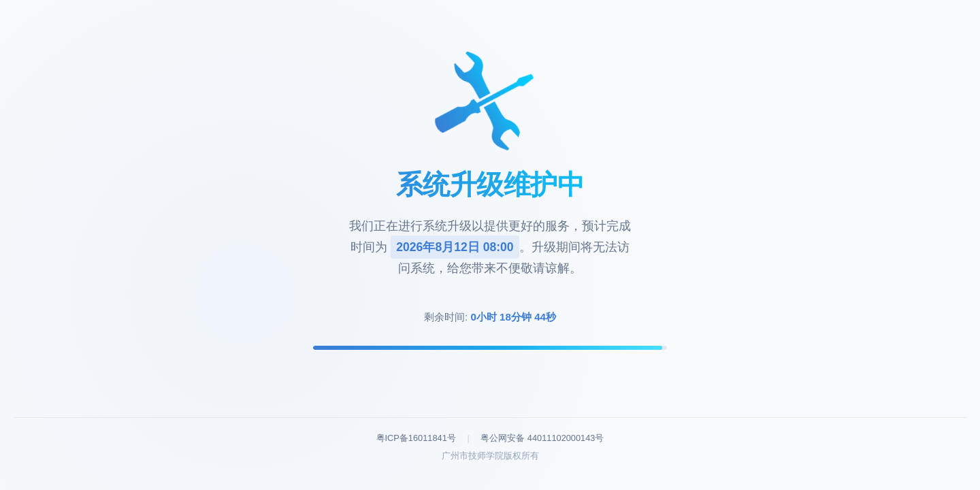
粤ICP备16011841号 (416, 438)
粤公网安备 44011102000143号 (542, 438)
